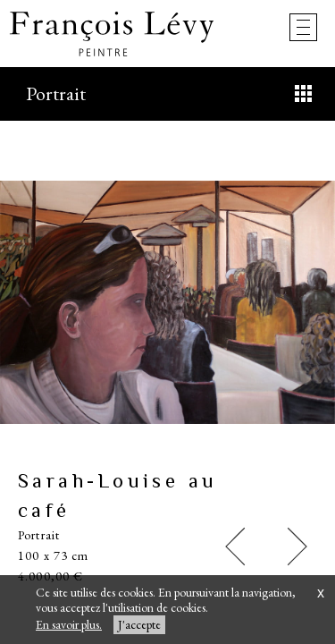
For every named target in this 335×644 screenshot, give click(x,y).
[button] (235, 547)
